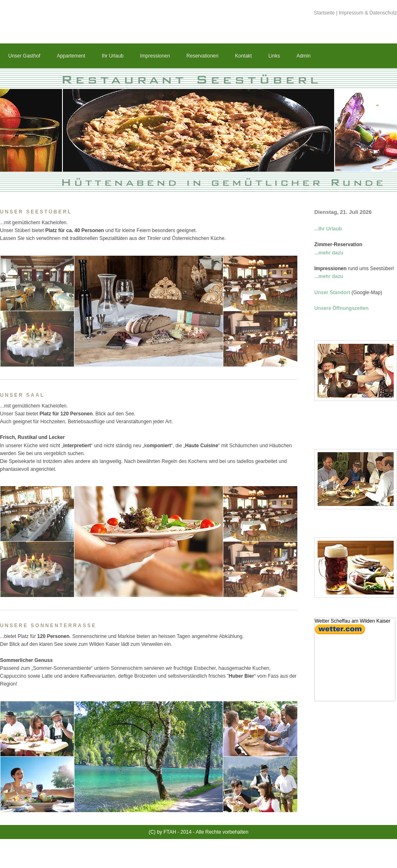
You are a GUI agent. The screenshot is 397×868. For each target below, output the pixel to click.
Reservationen (202, 56)
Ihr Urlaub (113, 56)
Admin (304, 56)
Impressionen (155, 56)
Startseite (324, 13)
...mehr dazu (329, 253)
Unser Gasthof (24, 56)
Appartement (71, 56)
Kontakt (243, 56)
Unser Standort (332, 293)
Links (274, 56)
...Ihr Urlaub (328, 229)
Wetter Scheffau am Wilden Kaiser (353, 621)
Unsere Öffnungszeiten (341, 308)
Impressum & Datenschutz (368, 13)
